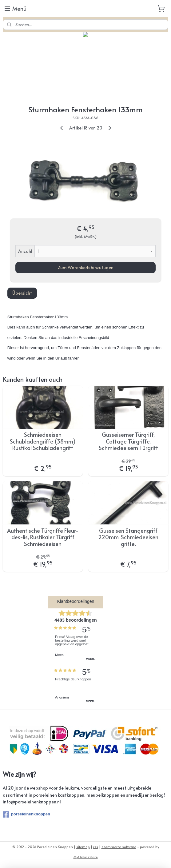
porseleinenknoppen (26, 814)
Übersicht (22, 293)
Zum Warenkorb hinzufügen (86, 267)
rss (96, 847)
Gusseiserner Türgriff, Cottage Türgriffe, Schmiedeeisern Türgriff (128, 441)
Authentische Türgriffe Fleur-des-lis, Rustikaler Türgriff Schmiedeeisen (43, 537)
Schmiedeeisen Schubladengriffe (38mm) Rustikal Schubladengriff (43, 441)
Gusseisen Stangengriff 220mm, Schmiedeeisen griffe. (128, 537)
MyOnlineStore (86, 857)
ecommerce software (119, 847)
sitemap (83, 847)
